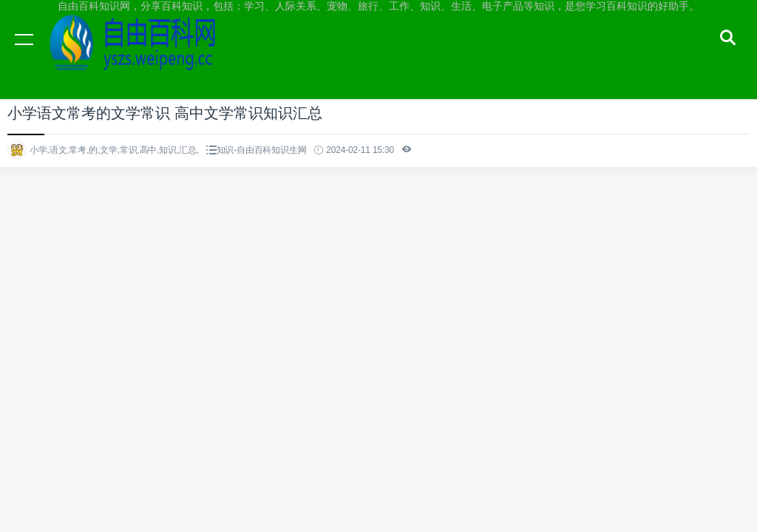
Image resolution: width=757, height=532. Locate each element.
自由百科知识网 (140, 53)
